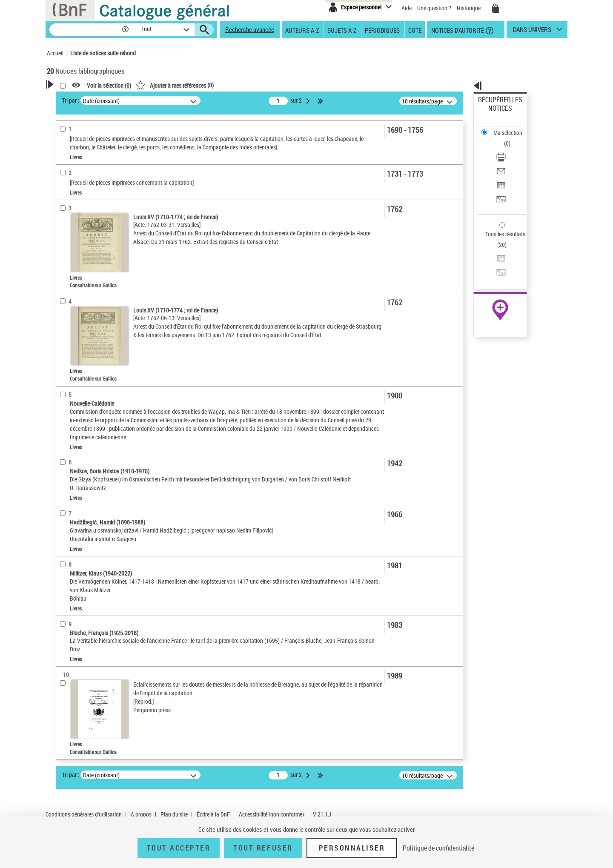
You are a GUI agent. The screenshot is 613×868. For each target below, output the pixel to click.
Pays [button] (62, 447)
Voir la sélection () (218, 85)
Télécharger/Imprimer (505, 128)
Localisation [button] (72, 251)
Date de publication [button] (81, 293)
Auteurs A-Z (302, 30)
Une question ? (434, 8)
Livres (67, 225)
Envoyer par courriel (503, 138)
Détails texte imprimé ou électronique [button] (87, 208)
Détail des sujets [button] (77, 336)
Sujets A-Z (342, 30)
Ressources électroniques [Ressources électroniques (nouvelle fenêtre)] (496, 270)
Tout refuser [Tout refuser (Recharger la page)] (263, 848)
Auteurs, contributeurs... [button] (88, 265)
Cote (415, 30)
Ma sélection (494, 113)
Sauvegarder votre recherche (100, 132)
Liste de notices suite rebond (103, 53)
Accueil (55, 53)
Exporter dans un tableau (509, 148)
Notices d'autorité (457, 30)
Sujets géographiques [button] (84, 322)
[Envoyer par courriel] (512, 138)
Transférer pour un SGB (507, 159)
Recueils (69, 238)
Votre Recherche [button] (82, 99)
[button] (125, 30)
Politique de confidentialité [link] (438, 848)
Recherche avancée (250, 29)
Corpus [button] (65, 433)
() (284, 85)
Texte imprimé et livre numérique (97, 191)
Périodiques (382, 30)
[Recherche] (85, 30)
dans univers (532, 32)
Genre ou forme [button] (76, 419)
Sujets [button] (64, 308)
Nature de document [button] (82, 178)
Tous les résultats (500, 182)
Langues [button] (66, 279)
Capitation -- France (82, 392)
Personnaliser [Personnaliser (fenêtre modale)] (352, 848)
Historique (469, 8)
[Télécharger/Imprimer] (512, 128)
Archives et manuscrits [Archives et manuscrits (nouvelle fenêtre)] (493, 260)
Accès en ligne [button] (74, 163)
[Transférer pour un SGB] (512, 159)
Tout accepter (179, 848)
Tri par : (180, 100)
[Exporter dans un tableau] (512, 149)
